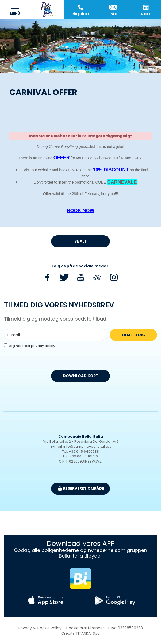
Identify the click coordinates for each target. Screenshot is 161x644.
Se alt (81, 241)
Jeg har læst (32, 346)
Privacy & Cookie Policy (40, 628)
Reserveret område (81, 488)
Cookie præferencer (85, 628)
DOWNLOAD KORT (81, 376)
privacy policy (43, 346)
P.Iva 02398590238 (126, 628)
